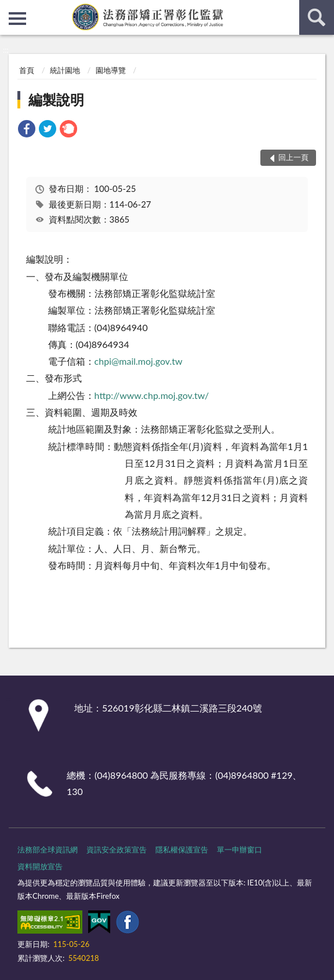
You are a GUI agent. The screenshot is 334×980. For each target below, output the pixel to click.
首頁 (27, 70)
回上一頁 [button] (293, 157)
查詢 (317, 17)
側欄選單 (17, 19)
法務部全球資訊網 (48, 850)
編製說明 (56, 99)
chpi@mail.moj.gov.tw (139, 361)
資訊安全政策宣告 (117, 850)
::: (9, 9)
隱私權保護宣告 (182, 850)
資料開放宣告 (40, 866)
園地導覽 (111, 70)
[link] (27, 130)
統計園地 (65, 70)
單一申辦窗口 (239, 850)
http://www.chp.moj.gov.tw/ (152, 395)
